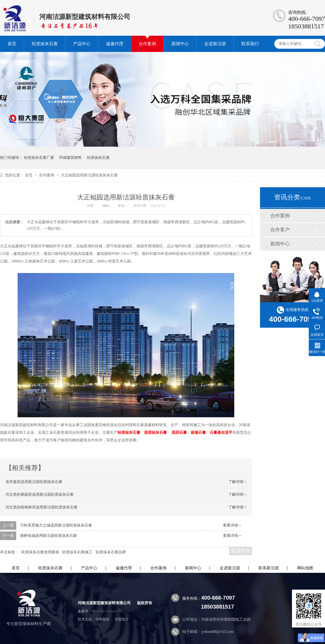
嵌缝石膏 (198, 433)
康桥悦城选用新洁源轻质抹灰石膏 (48, 536)
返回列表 (240, 551)
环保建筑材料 (70, 158)
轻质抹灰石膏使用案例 (40, 552)
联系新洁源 (269, 568)
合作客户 (280, 230)
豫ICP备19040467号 (107, 611)
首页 (12, 44)
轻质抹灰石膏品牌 (111, 552)
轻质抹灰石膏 (45, 44)
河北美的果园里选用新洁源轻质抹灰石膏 (40, 494)
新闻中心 (180, 44)
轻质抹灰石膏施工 (77, 552)
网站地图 (305, 568)
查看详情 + (232, 525)
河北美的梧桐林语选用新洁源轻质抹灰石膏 (41, 507)
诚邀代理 (115, 44)
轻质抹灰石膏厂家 (39, 158)
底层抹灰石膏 (155, 433)
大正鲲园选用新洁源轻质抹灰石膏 (89, 175)
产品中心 (82, 44)
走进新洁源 (215, 44)
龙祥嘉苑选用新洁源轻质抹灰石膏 (34, 482)
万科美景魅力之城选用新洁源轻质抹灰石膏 (56, 525)
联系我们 (250, 44)
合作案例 (147, 44)
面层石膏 (179, 433)
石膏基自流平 (221, 433)
